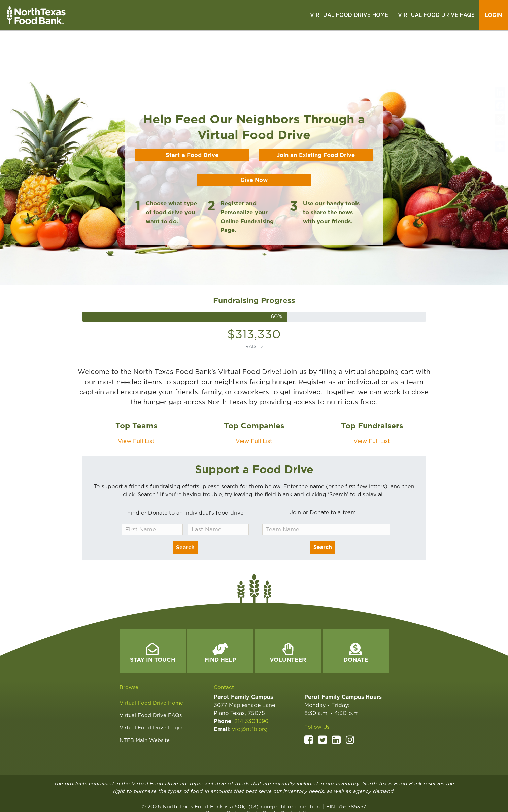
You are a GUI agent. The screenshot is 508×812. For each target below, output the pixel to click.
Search (185, 517)
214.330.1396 (251, 691)
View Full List (136, 411)
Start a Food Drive (192, 125)
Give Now (254, 150)
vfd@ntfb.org (250, 699)
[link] (349, 15)
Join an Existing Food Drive (316, 125)
